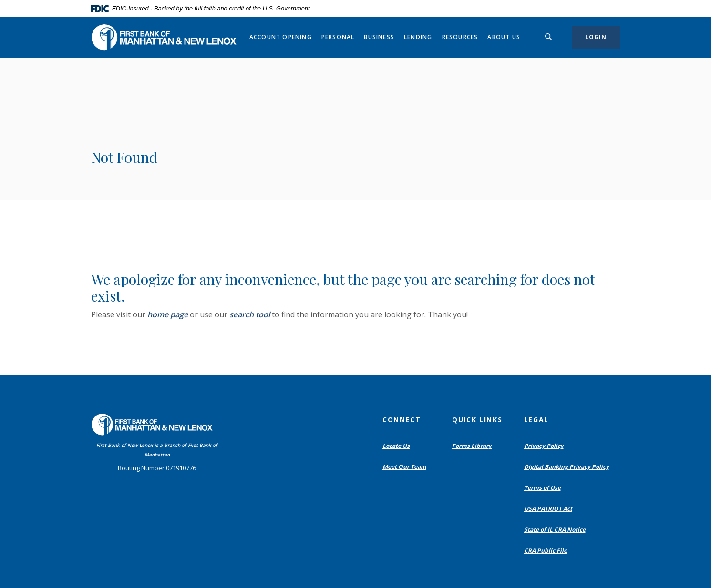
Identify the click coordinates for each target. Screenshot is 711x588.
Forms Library (472, 446)
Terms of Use (542, 488)
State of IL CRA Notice (555, 530)
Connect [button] (402, 420)
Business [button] (379, 37)
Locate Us (396, 446)
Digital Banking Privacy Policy (569, 467)
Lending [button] (418, 37)
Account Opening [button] (281, 37)
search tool (250, 314)
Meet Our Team (404, 467)
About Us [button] (504, 37)
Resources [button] (460, 37)
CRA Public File (548, 551)
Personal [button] (338, 37)
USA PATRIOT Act (548, 509)
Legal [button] (536, 420)
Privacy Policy (544, 446)
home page (168, 314)
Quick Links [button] (477, 420)
